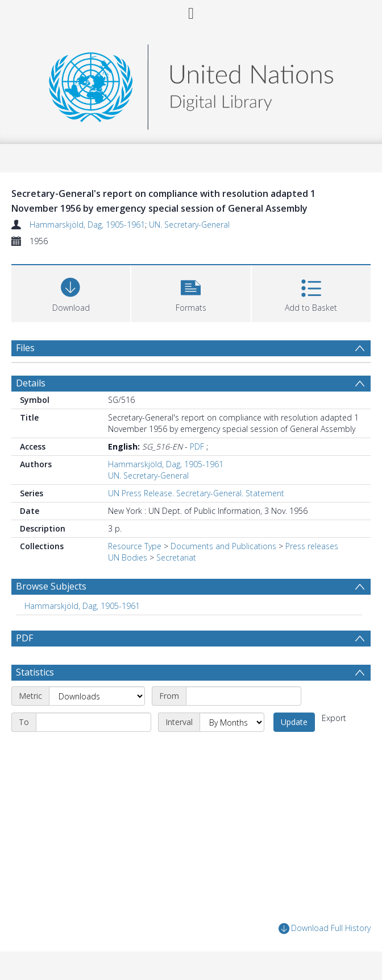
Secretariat (176, 557)
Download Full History (325, 928)
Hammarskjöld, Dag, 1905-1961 (87, 225)
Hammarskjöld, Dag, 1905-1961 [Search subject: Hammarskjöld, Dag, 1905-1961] (82, 606)
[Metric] (97, 696)
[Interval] (232, 722)
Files (25, 348)
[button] (191, 292)
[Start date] (244, 696)
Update (294, 722)
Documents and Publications (223, 546)
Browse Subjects (51, 586)
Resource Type (135, 546)
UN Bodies (128, 557)
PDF (197, 446)
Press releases (312, 546)
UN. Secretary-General (189, 225)
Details (31, 383)
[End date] (94, 722)
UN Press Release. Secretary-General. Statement (196, 493)
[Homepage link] (191, 84)
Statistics (35, 672)
